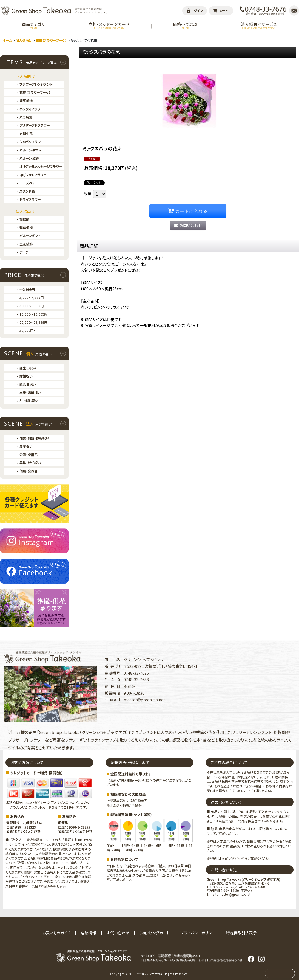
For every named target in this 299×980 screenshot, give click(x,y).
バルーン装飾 (29, 158)
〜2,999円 (27, 289)
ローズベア (27, 183)
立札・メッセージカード (109, 26)
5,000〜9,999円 (32, 306)
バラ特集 (26, 117)
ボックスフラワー (32, 109)
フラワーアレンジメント (36, 84)
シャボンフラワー (32, 142)
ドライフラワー (30, 199)
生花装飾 (26, 244)
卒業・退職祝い (30, 392)
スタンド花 (27, 191)
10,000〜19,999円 (33, 314)
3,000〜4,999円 (32, 298)
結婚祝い (26, 376)
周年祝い (26, 446)
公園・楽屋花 (29, 454)
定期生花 (26, 133)
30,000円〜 (28, 330)
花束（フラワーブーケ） (35, 92)
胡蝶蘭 (24, 219)
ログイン (197, 11)
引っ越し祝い (29, 401)
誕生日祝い (28, 368)
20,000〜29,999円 (33, 322)
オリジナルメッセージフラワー (41, 166)
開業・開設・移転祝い (34, 438)
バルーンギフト (30, 150)
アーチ (24, 252)
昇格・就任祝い (30, 463)
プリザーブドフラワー (35, 125)
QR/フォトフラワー (33, 175)
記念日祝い (28, 384)
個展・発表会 (29, 471)
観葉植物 (26, 101)
